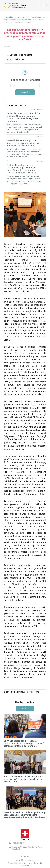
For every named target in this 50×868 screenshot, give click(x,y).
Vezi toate (25, 709)
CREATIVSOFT (29, 860)
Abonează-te (25, 92)
